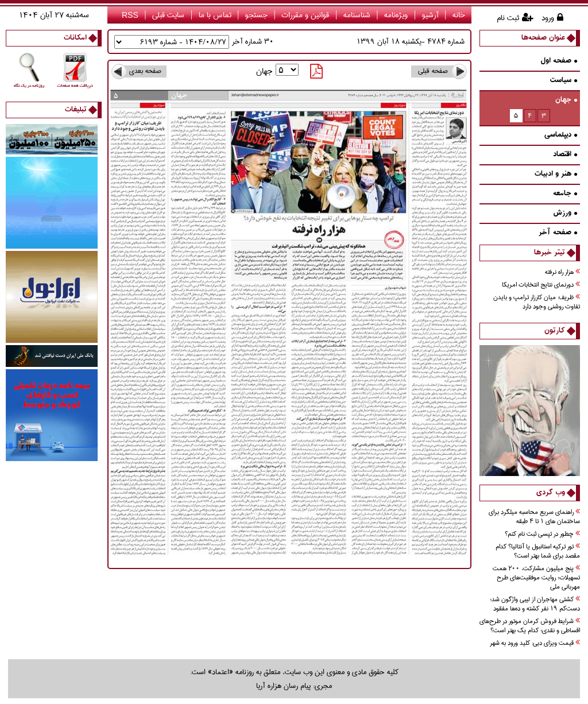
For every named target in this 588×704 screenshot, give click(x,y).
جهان (566, 100)
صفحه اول (559, 61)
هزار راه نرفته (562, 272)
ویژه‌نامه (396, 15)
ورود (548, 18)
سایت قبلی (168, 15)
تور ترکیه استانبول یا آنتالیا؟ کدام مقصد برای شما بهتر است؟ (538, 552)
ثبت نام (508, 18)
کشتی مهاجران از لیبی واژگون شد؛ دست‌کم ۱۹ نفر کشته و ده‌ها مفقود (535, 604)
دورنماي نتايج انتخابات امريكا (541, 285)
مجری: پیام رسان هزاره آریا (294, 686)
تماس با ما (215, 15)
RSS (130, 15)
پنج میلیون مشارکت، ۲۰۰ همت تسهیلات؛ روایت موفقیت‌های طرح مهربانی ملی (536, 578)
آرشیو (430, 15)
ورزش (565, 213)
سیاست (563, 81)
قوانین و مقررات (305, 15)
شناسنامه (357, 15)
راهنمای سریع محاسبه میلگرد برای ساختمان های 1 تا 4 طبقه (534, 517)
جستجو (256, 15)
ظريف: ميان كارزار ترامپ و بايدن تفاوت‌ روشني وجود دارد (537, 302)
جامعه (565, 194)
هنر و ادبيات (556, 174)
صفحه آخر (558, 233)
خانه (459, 15)
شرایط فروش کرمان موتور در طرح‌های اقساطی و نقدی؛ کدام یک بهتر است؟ (530, 626)
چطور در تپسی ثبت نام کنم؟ (542, 534)
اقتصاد (565, 155)
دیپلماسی (561, 135)
